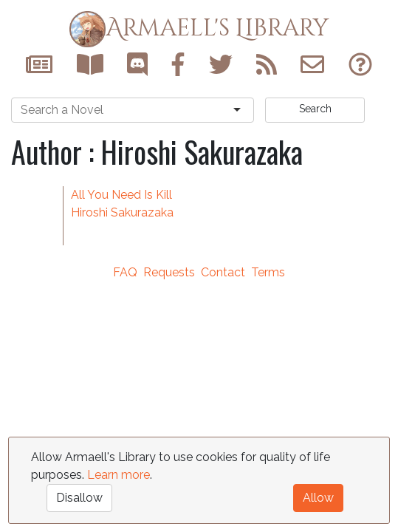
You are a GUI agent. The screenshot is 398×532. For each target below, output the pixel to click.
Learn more (119, 475)
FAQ (125, 272)
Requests (169, 272)
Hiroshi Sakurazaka (122, 212)
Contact (223, 272)
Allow (318, 498)
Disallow (79, 498)
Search (315, 109)
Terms (268, 272)
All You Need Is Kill (121, 195)
